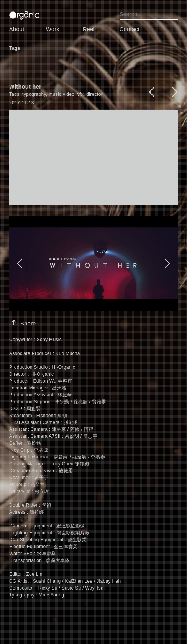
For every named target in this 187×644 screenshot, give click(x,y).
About (17, 29)
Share (23, 324)
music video (62, 94)
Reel (89, 29)
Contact (130, 29)
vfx (80, 94)
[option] (93, 263)
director (94, 94)
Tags (15, 48)
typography (34, 94)
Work (53, 29)
